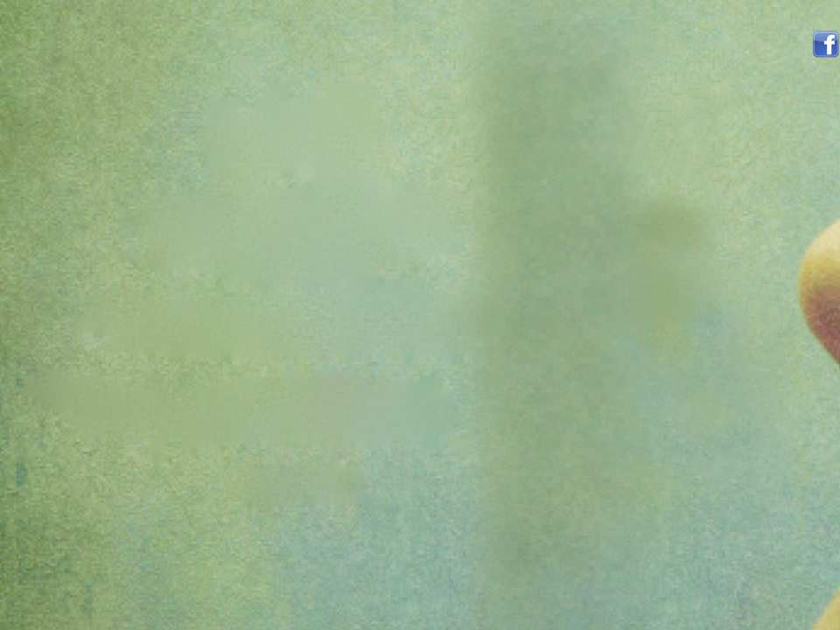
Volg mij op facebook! (826, 45)
